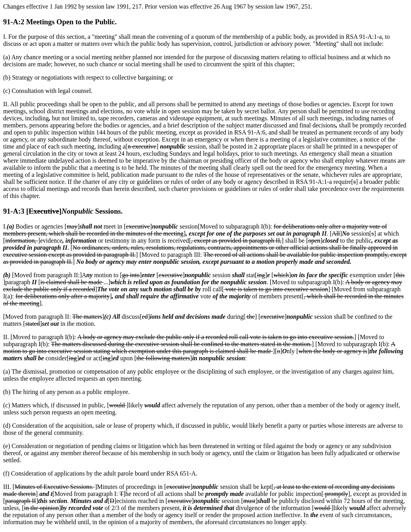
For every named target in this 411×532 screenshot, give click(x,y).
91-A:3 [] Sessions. (63, 211)
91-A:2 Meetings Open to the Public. (60, 22)
